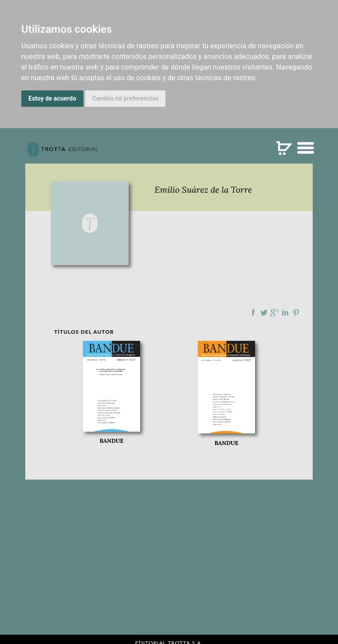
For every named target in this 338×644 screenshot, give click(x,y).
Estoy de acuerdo (52, 98)
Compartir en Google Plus (275, 312)
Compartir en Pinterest (296, 312)
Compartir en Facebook (253, 312)
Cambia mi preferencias (126, 98)
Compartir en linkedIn (285, 312)
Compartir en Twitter (264, 312)
